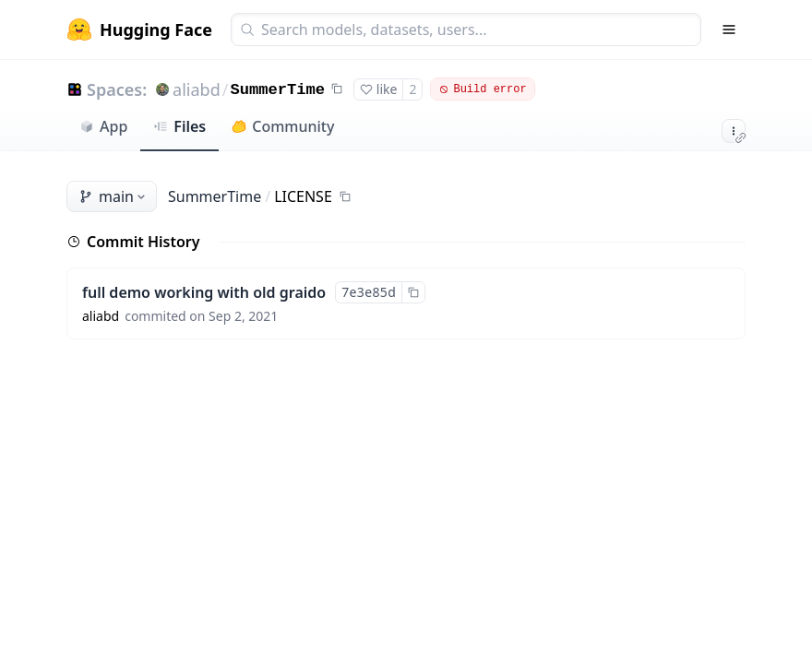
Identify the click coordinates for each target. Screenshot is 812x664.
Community (283, 126)
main (113, 196)
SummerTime (277, 90)
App (103, 126)
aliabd (197, 89)
